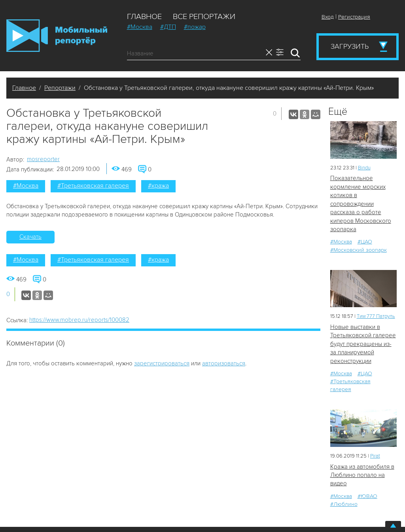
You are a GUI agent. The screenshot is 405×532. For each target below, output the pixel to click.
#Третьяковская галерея (93, 186)
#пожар (195, 27)
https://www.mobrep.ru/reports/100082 (79, 320)
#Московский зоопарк (359, 250)
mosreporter (43, 159)
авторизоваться (224, 363)
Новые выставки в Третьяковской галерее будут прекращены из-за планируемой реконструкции (363, 344)
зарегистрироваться (162, 363)
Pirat (375, 456)
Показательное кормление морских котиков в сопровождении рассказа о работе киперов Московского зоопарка (361, 204)
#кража (158, 186)
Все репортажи (204, 17)
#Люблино (344, 504)
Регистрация (354, 17)
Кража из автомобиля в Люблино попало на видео (362, 475)
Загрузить (350, 46)
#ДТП (168, 27)
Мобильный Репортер (57, 36)
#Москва (140, 27)
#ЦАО (365, 242)
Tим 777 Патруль (376, 316)
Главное (144, 17)
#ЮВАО (367, 496)
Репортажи (60, 88)
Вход (328, 17)
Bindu (364, 168)
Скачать (30, 237)
